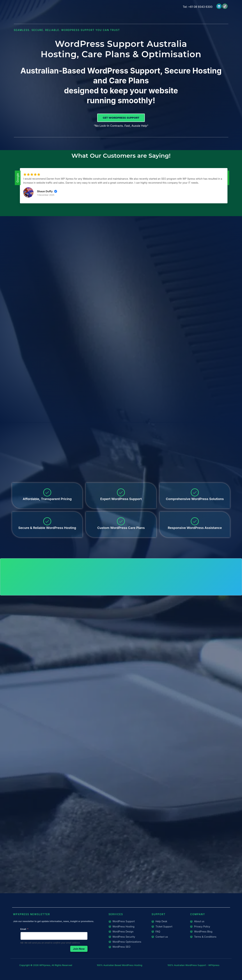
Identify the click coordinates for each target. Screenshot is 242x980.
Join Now (79, 957)
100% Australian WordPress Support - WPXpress (193, 973)
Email (23, 937)
